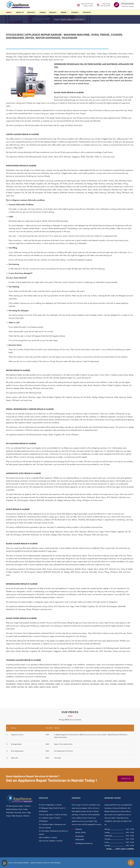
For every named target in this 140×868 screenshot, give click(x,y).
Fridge (63, 12)
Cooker (74, 12)
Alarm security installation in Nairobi (51, 841)
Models (43, 12)
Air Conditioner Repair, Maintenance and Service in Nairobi (52, 826)
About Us (20, 12)
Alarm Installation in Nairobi (48, 837)
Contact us (126, 779)
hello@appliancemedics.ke (84, 843)
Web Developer (56, 863)
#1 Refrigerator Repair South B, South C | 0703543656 (52, 810)
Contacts (87, 12)
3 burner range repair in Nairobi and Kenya (53, 815)
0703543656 (127, 4)
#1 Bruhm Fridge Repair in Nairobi (50, 805)
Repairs (53, 12)
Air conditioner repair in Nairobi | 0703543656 (50, 820)
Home (8, 12)
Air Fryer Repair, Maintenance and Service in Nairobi (53, 833)
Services (31, 12)
